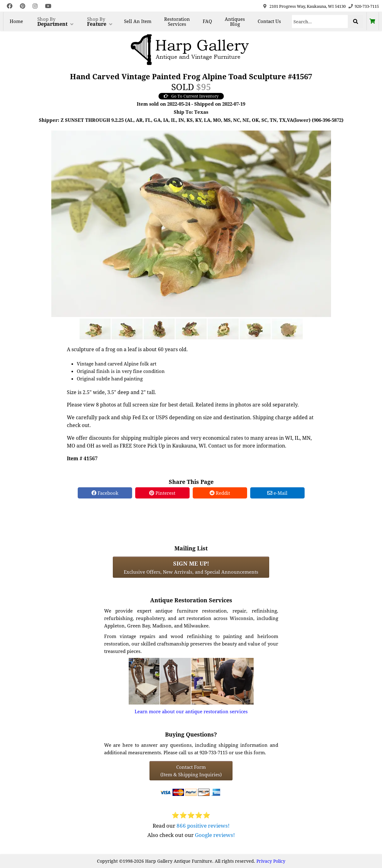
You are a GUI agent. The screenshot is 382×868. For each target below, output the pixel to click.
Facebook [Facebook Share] (105, 493)
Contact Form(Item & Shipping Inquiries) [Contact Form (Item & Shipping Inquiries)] (191, 771)
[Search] (320, 21)
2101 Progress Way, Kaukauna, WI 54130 (308, 6)
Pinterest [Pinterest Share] (162, 493)
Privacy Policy (271, 861)
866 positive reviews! (203, 826)
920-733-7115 (367, 6)
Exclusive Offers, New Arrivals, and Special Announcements (191, 567)
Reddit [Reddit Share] (220, 493)
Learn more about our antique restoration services (191, 711)
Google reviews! (215, 835)
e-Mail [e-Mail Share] (277, 493)
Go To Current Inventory (191, 96)
